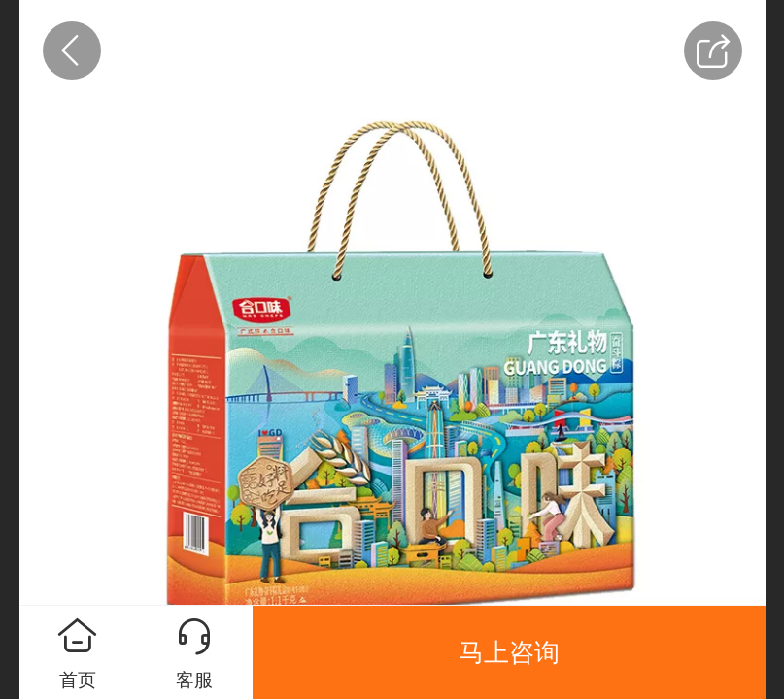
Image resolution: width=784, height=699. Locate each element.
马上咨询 (509, 652)
